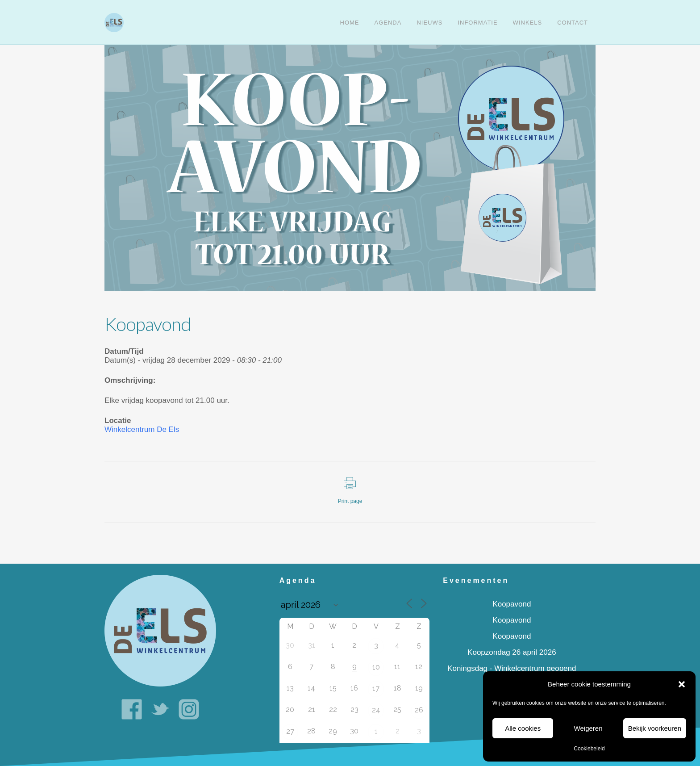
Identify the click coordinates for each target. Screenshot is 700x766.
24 (376, 710)
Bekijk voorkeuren (655, 728)
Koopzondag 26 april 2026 (512, 652)
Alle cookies (523, 728)
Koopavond (512, 604)
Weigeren (588, 728)
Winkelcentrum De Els (142, 429)
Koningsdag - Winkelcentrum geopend (512, 668)
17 (376, 689)
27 (290, 731)
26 (419, 710)
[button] (682, 684)
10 (376, 667)
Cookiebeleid (589, 749)
